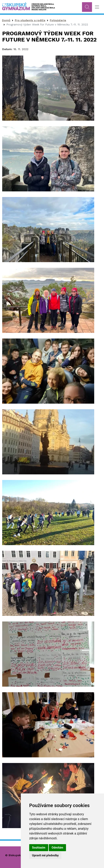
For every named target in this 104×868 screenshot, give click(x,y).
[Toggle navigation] (97, 7)
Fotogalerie (58, 20)
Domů (6, 20)
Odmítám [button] (57, 848)
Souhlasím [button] (39, 848)
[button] (48, 88)
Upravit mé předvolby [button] (45, 855)
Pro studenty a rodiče (30, 20)
